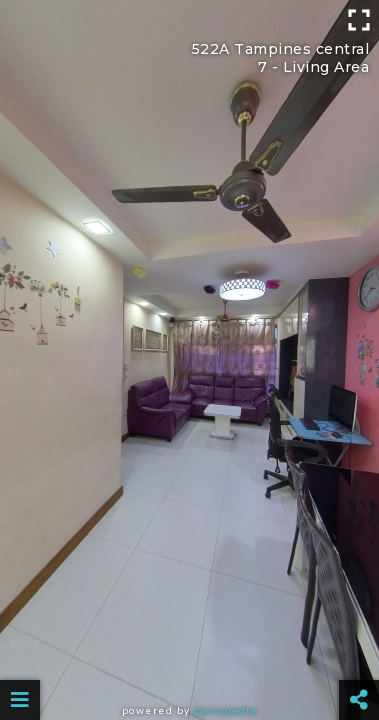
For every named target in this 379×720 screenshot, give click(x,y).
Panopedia (225, 710)
